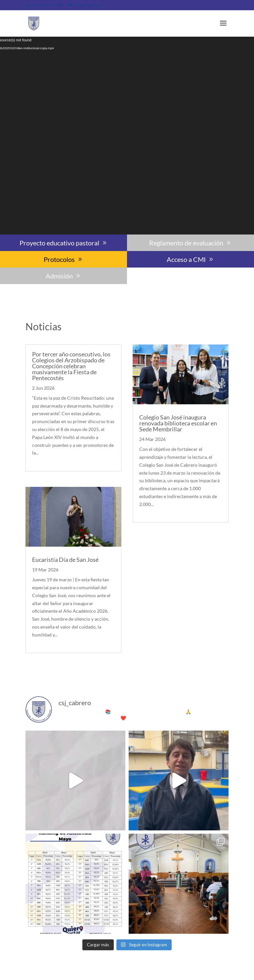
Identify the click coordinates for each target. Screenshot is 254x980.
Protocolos (59, 259)
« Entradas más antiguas (50, 667)
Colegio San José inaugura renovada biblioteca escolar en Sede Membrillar (178, 423)
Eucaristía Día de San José (65, 560)
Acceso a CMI (186, 259)
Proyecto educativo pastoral (59, 243)
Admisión (59, 276)
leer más (41, 461)
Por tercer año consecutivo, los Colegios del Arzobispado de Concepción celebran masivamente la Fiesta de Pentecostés (71, 366)
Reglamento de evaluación (186, 243)
